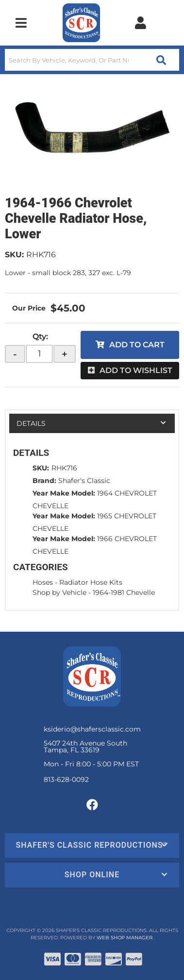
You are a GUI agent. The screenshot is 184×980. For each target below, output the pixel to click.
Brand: (44, 481)
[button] (92, 60)
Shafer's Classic (84, 481)
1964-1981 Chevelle (124, 592)
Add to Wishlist (136, 370)
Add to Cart (137, 345)
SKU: (14, 255)
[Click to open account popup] (141, 23)
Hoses (43, 582)
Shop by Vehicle (59, 592)
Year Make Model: (64, 493)
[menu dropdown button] (21, 23)
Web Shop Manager (125, 938)
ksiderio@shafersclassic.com (92, 729)
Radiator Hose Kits (91, 582)
